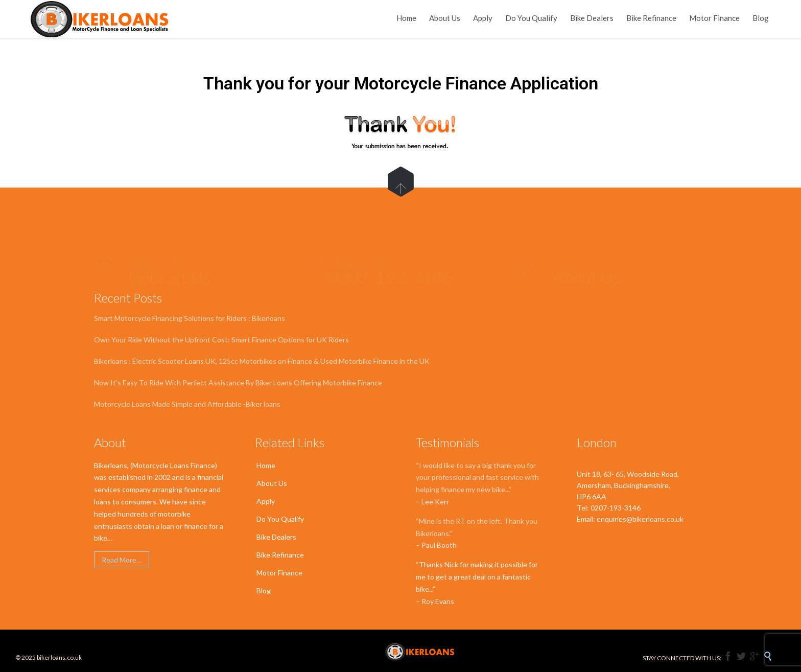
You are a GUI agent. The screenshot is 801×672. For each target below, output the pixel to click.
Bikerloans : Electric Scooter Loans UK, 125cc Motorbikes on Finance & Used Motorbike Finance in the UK (262, 361)
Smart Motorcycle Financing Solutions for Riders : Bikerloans (190, 318)
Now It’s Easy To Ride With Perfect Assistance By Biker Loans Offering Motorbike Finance (238, 383)
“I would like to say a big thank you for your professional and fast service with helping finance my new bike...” (477, 478)
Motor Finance (279, 573)
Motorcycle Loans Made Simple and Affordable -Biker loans (187, 404)
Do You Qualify (280, 519)
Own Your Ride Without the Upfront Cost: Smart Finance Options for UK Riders (221, 340)
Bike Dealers (276, 537)
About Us (272, 483)
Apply (266, 501)
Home (266, 465)
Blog (264, 590)
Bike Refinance (280, 555)
